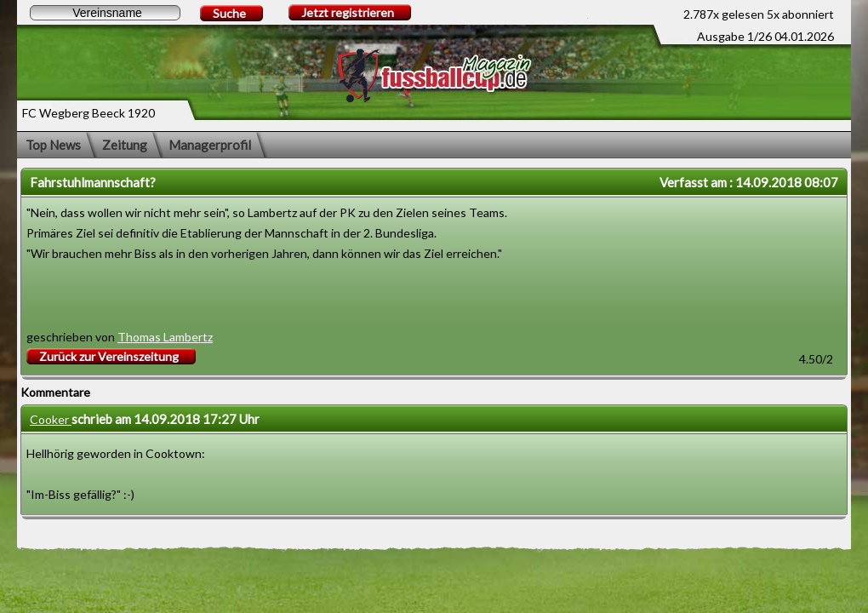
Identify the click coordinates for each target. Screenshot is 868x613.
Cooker (51, 419)
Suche (229, 13)
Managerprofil (210, 145)
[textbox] (105, 13)
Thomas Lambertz (165, 337)
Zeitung (125, 145)
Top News (53, 145)
